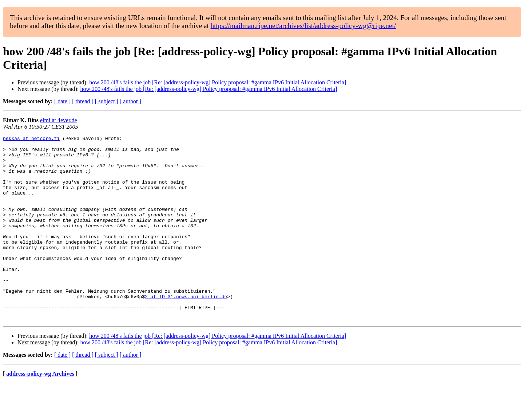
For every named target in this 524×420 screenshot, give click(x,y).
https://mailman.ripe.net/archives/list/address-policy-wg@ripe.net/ (303, 26)
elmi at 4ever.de (59, 120)
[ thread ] (83, 101)
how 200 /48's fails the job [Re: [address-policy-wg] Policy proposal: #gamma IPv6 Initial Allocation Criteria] (218, 82)
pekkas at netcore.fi (31, 139)
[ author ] (131, 101)
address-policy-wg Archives (40, 411)
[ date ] (62, 101)
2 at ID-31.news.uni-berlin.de (186, 329)
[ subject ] (107, 101)
